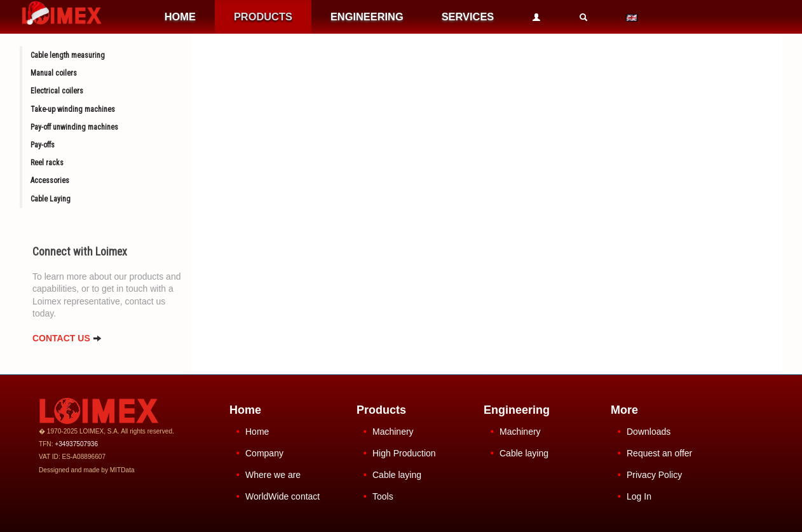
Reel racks (47, 163)
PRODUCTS (263, 17)
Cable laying (397, 475)
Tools (383, 496)
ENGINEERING (367, 17)
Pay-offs (43, 145)
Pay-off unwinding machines (74, 127)
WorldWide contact (282, 496)
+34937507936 (76, 444)
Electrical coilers (57, 91)
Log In (639, 496)
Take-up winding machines (73, 109)
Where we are (273, 475)
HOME (180, 17)
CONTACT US (67, 338)
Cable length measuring (68, 55)
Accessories (50, 181)
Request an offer (659, 453)
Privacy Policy (654, 475)
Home (257, 432)
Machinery (393, 432)
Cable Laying (51, 199)
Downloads (649, 432)
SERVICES (468, 17)
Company (264, 453)
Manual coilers (54, 73)
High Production (404, 453)
